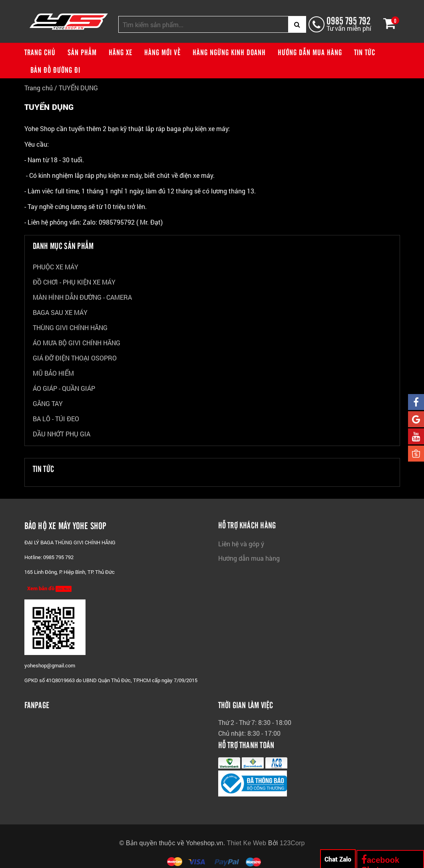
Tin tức (365, 52)
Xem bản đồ (49, 588)
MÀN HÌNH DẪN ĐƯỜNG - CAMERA (82, 297)
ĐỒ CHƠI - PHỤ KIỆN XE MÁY (74, 282)
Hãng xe (120, 52)
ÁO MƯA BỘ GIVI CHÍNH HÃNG (77, 343)
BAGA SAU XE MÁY (60, 312)
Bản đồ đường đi (55, 70)
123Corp (292, 843)
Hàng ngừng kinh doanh (229, 52)
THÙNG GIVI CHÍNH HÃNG (70, 327)
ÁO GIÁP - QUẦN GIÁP (64, 388)
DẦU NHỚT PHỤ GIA (62, 434)
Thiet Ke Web (247, 843)
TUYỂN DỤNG (78, 88)
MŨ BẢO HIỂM (53, 373)
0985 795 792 (348, 20)
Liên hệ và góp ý (241, 544)
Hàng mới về (162, 52)
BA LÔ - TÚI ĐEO (56, 419)
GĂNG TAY (48, 403)
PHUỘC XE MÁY (56, 267)
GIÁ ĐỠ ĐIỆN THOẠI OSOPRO (75, 358)
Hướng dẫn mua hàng (310, 52)
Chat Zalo (338, 859)
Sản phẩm (82, 52)
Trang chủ (40, 52)
